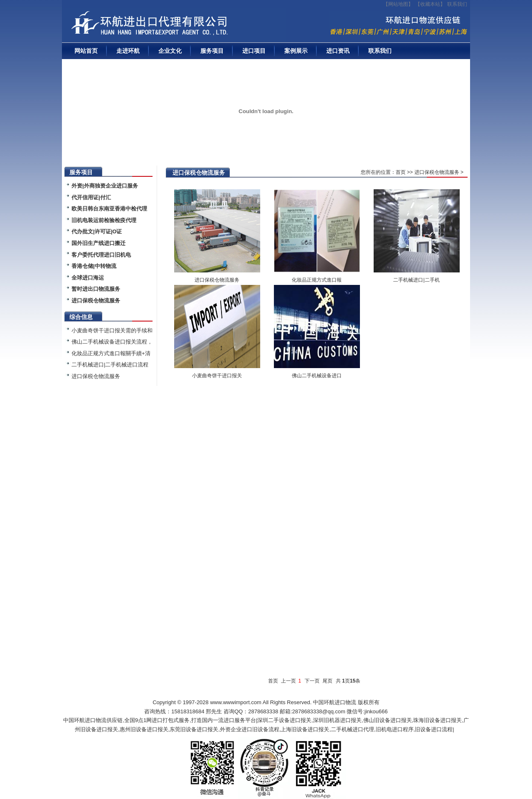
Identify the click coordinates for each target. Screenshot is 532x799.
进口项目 (254, 51)
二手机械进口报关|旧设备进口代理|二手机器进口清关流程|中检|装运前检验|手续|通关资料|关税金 (176, 25)
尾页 (328, 681)
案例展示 (296, 51)
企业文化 (170, 51)
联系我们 (457, 4)
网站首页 (86, 51)
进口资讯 (338, 51)
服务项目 (212, 51)
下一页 (312, 681)
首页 (401, 172)
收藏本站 (430, 4)
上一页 (288, 681)
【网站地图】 (398, 4)
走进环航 (128, 51)
